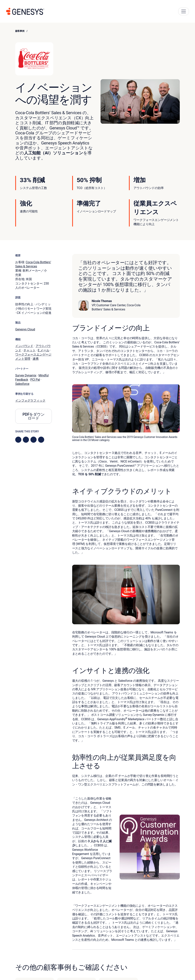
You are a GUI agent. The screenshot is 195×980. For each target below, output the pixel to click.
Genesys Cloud (25, 329)
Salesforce (22, 384)
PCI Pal (35, 380)
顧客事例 (20, 31)
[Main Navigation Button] (184, 11)
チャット (29, 350)
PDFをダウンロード (34, 416)
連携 (36, 359)
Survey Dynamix (26, 375)
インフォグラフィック (30, 401)
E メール (43, 350)
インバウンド (24, 346)
